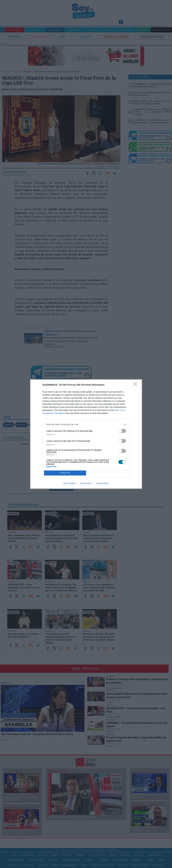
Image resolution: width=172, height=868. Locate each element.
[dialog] (86, 434)
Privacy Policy (102, 483)
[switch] (122, 431)
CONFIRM (65, 473)
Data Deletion (70, 483)
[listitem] (86, 424)
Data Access (86, 483)
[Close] (136, 385)
